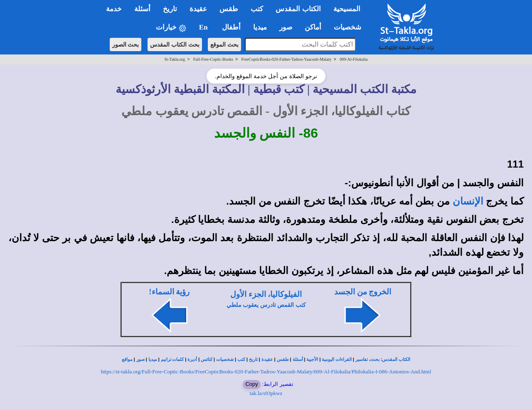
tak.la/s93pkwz (266, 393)
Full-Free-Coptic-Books (213, 59)
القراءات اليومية (337, 359)
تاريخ (253, 359)
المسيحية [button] (347, 9)
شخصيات (225, 359)
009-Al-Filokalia (353, 59)
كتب (241, 359)
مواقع (127, 359)
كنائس (207, 359)
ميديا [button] (260, 27)
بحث (375, 359)
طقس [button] (229, 9)
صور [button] (286, 27)
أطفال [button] (231, 27)
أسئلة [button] (142, 9)
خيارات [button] (171, 28)
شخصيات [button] (350, 27)
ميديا (153, 359)
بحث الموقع (224, 44)
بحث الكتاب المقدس (175, 44)
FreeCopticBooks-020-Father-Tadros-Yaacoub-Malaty (287, 59)
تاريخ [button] (170, 9)
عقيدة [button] (198, 9)
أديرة (192, 359)
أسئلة (298, 359)
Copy (251, 384)
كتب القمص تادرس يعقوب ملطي (266, 305)
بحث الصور (126, 44)
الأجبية (312, 359)
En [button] (204, 27)
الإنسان (468, 201)
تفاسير (362, 359)
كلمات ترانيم (172, 359)
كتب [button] (257, 9)
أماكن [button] (313, 27)
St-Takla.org (175, 59)
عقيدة (267, 359)
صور (140, 359)
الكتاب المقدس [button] (298, 9)
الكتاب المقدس (396, 359)
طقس (283, 359)
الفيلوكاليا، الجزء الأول (266, 294)
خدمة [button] (114, 9)
